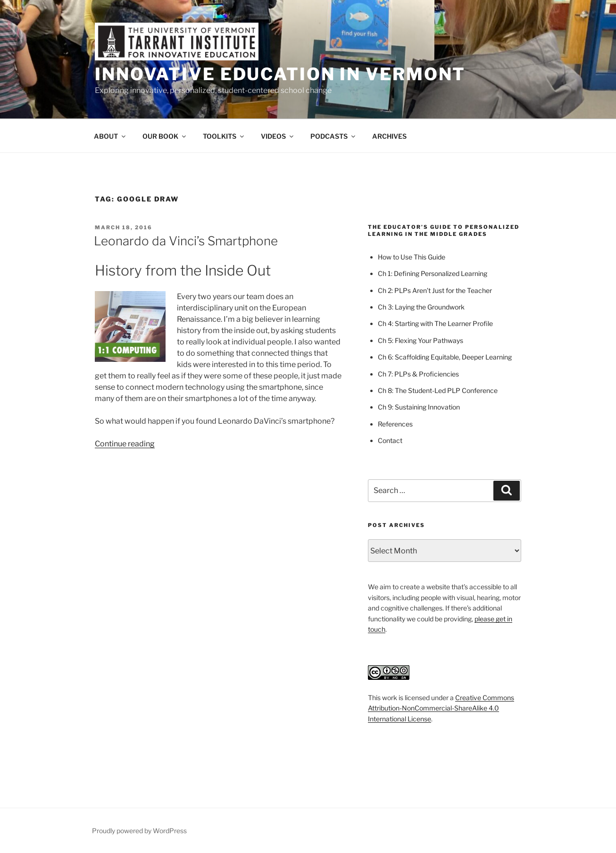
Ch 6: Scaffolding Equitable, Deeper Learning (445, 357)
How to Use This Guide (412, 257)
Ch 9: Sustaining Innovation (419, 407)
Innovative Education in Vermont (280, 74)
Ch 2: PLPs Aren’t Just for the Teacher (435, 290)
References (395, 424)
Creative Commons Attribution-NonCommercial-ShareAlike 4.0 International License (441, 708)
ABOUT (110, 136)
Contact (390, 440)
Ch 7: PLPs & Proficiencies (418, 374)
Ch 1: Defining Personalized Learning (433, 273)
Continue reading (125, 444)
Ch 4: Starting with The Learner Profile (435, 323)
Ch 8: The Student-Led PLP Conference (438, 390)
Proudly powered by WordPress (139, 831)
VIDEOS (278, 136)
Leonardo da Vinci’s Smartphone (186, 241)
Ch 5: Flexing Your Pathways (420, 340)
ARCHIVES (389, 136)
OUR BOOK (165, 136)
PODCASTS (333, 136)
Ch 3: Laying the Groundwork (421, 307)
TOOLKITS (224, 136)
